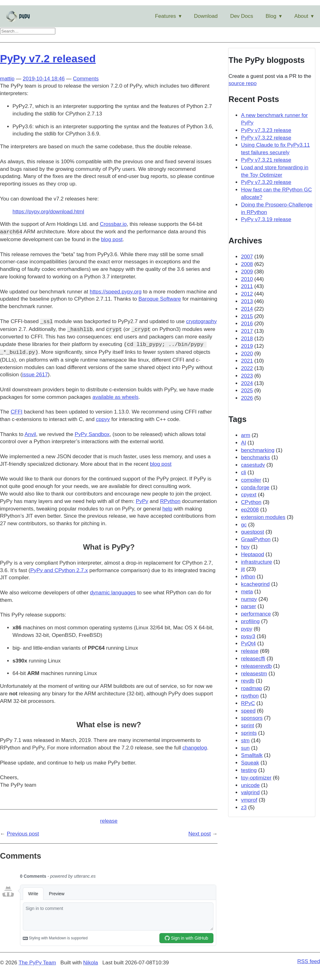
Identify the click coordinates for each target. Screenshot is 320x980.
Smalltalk (252, 755)
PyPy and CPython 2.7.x (59, 570)
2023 (247, 376)
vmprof (249, 800)
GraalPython (256, 539)
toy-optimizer (256, 778)
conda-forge (255, 487)
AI (243, 443)
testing (249, 770)
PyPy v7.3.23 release (266, 130)
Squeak (250, 763)
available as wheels (115, 397)
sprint (247, 726)
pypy (247, 629)
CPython (251, 502)
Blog (271, 16)
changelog (195, 748)
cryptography (202, 322)
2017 (247, 331)
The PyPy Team (37, 963)
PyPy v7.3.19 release (266, 219)
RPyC (248, 703)
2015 (247, 316)
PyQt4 (248, 644)
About (301, 16)
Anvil (30, 434)
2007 (247, 257)
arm (245, 435)
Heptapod (252, 554)
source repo (242, 83)
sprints (249, 733)
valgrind (250, 792)
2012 (247, 294)
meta (247, 592)
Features (165, 16)
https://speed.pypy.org (116, 292)
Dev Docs (242, 16)
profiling (250, 621)
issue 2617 (35, 375)
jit (243, 569)
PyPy (142, 501)
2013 (247, 301)
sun (245, 748)
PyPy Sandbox (92, 434)
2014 (247, 309)
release (109, 821)
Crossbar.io (113, 224)
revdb (248, 681)
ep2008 (250, 510)
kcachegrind (255, 584)
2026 (247, 398)
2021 (247, 361)
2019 (247, 346)
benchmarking (258, 450)
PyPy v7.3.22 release (266, 138)
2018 (247, 339)
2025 (247, 391)
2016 (247, 324)
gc (244, 525)
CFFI (17, 412)
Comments (86, 79)
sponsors (252, 718)
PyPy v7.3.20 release (266, 182)
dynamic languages (113, 593)
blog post (112, 239)
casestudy (253, 465)
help (167, 509)
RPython (170, 501)
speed (248, 711)
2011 (247, 286)
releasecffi (253, 659)
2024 (247, 383)
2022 (247, 368)
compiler (251, 480)
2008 (247, 264)
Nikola (90, 963)
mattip (7, 79)
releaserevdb (256, 666)
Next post (200, 834)
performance (256, 614)
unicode (250, 785)
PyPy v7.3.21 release (266, 160)
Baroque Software (160, 299)
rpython (250, 696)
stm (245, 741)
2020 (247, 354)
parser (248, 606)
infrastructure (256, 562)
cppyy (103, 419)
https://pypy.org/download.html (48, 212)
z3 (244, 807)
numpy (249, 599)
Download (206, 16)
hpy (245, 547)
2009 (247, 272)
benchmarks (255, 457)
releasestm (254, 674)
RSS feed (309, 961)
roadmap (251, 688)
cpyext (249, 495)
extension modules (263, 517)
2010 (247, 279)
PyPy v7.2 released (48, 58)
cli (243, 472)
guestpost (252, 532)
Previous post (23, 834)
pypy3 (248, 636)
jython (248, 577)
